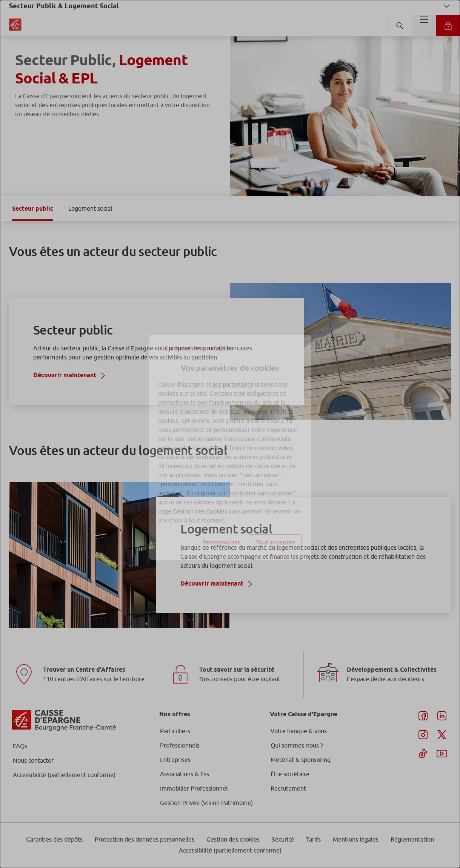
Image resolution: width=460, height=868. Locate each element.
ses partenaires (233, 371)
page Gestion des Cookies (193, 498)
